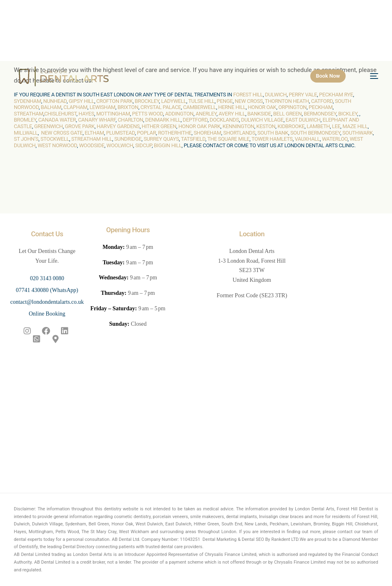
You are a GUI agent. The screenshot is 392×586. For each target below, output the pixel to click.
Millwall (26, 133)
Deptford (195, 120)
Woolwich (120, 145)
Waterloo (335, 139)
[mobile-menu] (369, 76)
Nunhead (55, 101)
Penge (225, 101)
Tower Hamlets (272, 139)
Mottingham (113, 114)
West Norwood (58, 145)
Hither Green (159, 126)
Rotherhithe (175, 133)
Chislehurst (60, 114)
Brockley (147, 101)
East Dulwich (303, 120)
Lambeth (318, 126)
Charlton (130, 120)
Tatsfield (193, 139)
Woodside (91, 145)
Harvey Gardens (118, 126)
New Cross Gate (62, 133)
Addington (179, 114)
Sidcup (143, 145)
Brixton (128, 107)
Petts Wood (148, 114)
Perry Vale (303, 95)
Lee (336, 126)
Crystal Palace (161, 107)
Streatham (28, 114)
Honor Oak (262, 107)
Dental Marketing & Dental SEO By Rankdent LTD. (251, 539)
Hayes (86, 114)
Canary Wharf (97, 120)
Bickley (348, 114)
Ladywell (174, 101)
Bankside (259, 114)
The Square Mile (229, 139)
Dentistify (28, 547)
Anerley (206, 114)
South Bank (273, 133)
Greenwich (49, 126)
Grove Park (80, 126)
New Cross (249, 101)
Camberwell (199, 107)
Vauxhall (307, 139)
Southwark (358, 133)
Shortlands (239, 133)
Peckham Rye (336, 95)
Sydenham (27, 101)
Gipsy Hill (82, 101)
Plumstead (121, 133)
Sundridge (128, 139)
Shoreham (207, 133)
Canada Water (57, 120)
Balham (51, 107)
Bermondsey (320, 114)
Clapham (75, 107)
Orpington (293, 107)
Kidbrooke (291, 126)
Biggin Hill (168, 145)
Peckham (321, 107)
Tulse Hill (201, 101)
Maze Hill (355, 126)
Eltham (94, 133)
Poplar (147, 133)
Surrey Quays (161, 139)
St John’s (26, 139)
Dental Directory (78, 547)
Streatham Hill (92, 139)
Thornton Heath (287, 101)
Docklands (224, 120)
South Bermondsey (315, 133)
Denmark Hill (163, 120)
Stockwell (55, 139)
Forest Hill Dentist (355, 509)
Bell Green (287, 114)
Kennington (238, 126)
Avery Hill (232, 114)
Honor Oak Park (199, 126)
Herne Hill (232, 107)
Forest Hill (248, 95)
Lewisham (102, 107)
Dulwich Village (262, 120)
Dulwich (276, 95)
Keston (266, 126)
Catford (322, 101)
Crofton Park (115, 101)
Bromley (25, 120)
